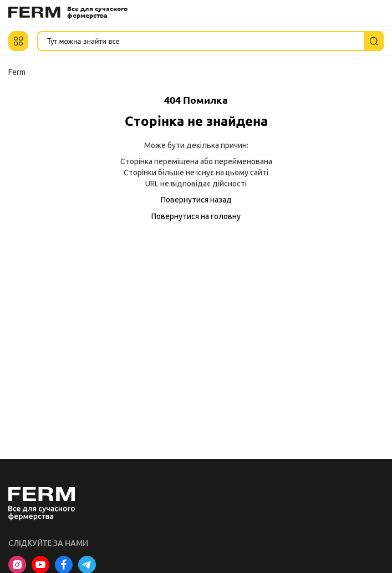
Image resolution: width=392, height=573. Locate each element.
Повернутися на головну (196, 216)
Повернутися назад (196, 200)
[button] (18, 41)
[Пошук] (374, 41)
